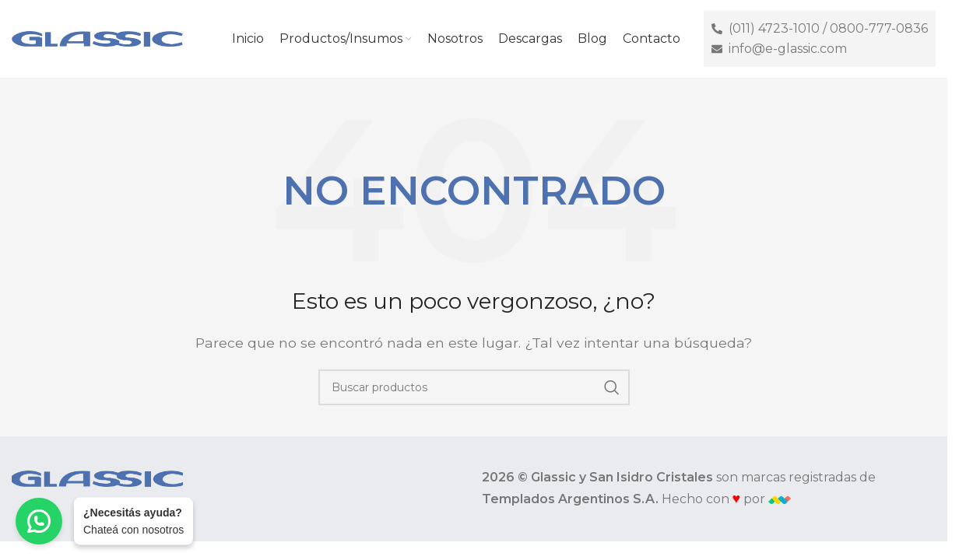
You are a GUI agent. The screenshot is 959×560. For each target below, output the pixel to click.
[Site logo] (97, 38)
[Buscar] (474, 387)
